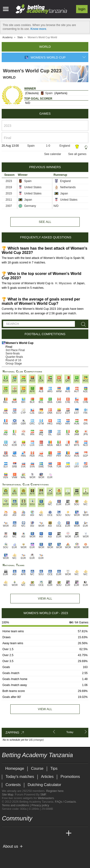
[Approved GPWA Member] (33, 854)
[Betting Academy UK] (60, 833)
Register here (55, 791)
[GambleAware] (14, 854)
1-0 (48, 146)
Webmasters (46, 798)
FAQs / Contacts (65, 802)
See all (45, 222)
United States (30, 187)
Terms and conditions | (17, 805)
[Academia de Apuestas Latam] (51, 833)
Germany (27, 206)
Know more (38, 29)
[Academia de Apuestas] (42, 833)
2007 (9, 206)
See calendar (53, 154)
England (65, 146)
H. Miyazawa (63, 283)
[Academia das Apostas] (15, 833)
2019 (9, 187)
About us (10, 846)
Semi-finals (13, 354)
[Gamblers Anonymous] (55, 854)
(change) (39, 740)
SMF (43, 795)
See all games (77, 154)
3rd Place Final (15, 350)
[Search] (83, 324)
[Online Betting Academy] (33, 833)
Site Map (8, 795)
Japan (61, 193)
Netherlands (65, 187)
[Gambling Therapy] (49, 854)
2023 (9, 181)
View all (45, 709)
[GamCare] (43, 854)
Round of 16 (13, 360)
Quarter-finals (14, 357)
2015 (9, 193)
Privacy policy (40, 805)
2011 (9, 200)
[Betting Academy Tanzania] (6, 833)
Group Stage (14, 364)
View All (45, 598)
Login (82, 9)
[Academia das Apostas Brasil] (24, 833)
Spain (46, 93)
